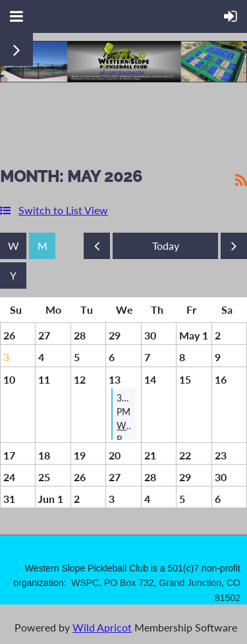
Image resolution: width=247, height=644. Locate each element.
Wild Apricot (102, 627)
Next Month (234, 249)
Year (13, 276)
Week (13, 246)
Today (165, 246)
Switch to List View (63, 210)
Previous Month (97, 249)
